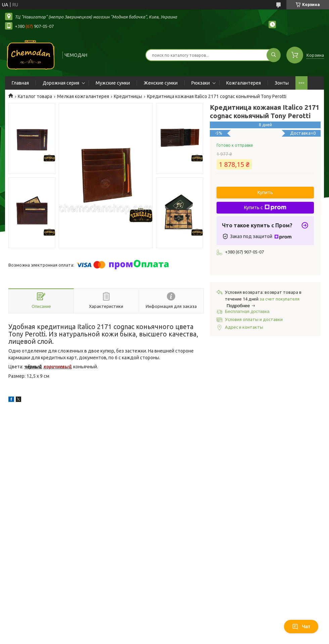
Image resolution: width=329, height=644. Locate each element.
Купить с (265, 208)
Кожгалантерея (244, 83)
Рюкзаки (201, 83)
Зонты (282, 83)
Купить (265, 192)
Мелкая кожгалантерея (83, 96)
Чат (301, 627)
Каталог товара (35, 96)
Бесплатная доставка (247, 311)
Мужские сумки (113, 83)
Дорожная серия (61, 83)
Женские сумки (161, 83)
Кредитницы (128, 96)
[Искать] (274, 55)
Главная (20, 83)
